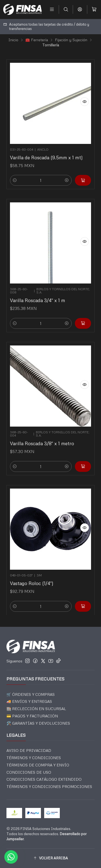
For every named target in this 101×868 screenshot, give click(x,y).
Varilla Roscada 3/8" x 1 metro (43, 441)
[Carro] (94, 9)
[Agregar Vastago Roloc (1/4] (80, 602)
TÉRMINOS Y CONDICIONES (34, 758)
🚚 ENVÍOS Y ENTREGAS (29, 701)
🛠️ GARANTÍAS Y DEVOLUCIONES (38, 723)
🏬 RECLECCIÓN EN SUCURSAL (36, 709)
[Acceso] (80, 9)
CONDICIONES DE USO (29, 772)
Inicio (13, 40)
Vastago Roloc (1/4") (33, 581)
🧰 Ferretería (37, 40)
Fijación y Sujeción (71, 40)
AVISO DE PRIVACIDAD (29, 750)
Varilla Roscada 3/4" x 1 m (39, 298)
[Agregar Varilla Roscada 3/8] (80, 462)
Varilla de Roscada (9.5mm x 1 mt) (46, 157)
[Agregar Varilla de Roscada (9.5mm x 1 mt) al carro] (83, 180)
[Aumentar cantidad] (67, 180)
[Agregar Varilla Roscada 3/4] (80, 319)
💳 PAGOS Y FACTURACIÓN (32, 716)
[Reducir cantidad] (15, 180)
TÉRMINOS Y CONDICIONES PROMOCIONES (49, 786)
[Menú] (52, 9)
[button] (50, 858)
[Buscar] (66, 9)
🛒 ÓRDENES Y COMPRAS (31, 694)
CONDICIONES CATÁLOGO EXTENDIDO (44, 779)
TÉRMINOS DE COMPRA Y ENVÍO (38, 765)
